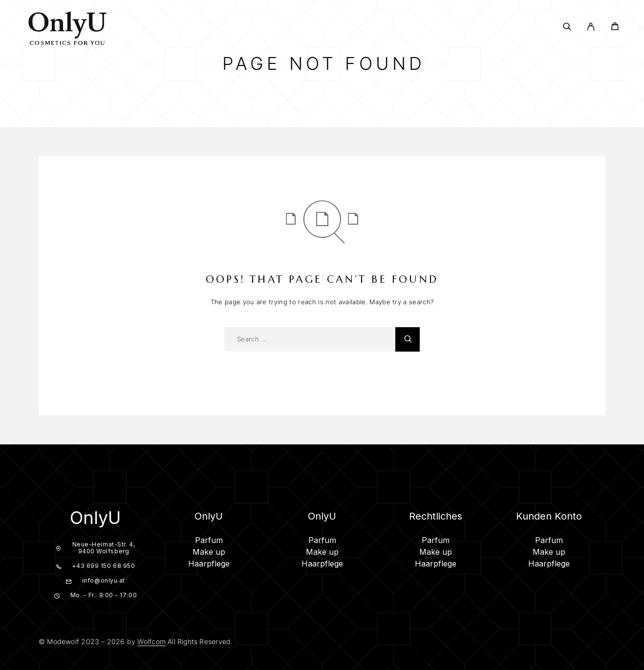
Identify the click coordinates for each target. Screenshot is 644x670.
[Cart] (615, 28)
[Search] (567, 27)
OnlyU (95, 518)
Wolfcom (151, 641)
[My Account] (591, 27)
